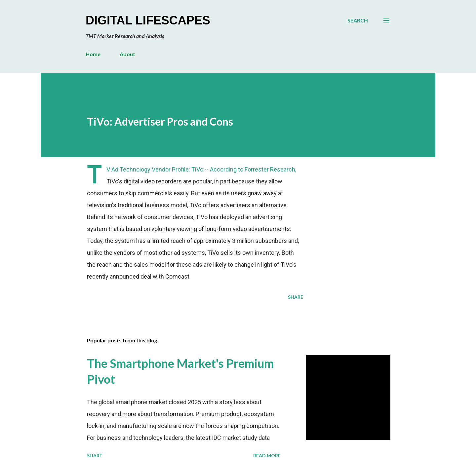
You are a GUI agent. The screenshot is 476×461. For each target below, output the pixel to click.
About (127, 54)
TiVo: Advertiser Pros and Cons (160, 121)
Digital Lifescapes (148, 20)
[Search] (358, 20)
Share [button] (296, 297)
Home (93, 54)
